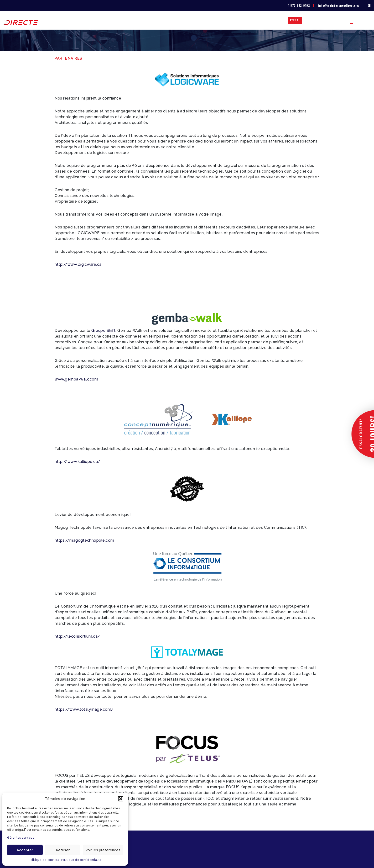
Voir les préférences (103, 850)
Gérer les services (21, 838)
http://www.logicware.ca (78, 264)
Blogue (313, 20)
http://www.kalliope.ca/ (78, 462)
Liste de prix (196, 20)
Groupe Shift (103, 331)
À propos (129, 20)
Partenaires (360, 20)
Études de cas (271, 20)
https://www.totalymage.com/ (84, 709)
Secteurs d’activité (233, 20)
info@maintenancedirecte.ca (339, 5)
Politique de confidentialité (81, 860)
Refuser (63, 850)
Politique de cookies (44, 860)
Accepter (25, 850)
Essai (295, 20)
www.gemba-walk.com (76, 379)
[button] (121, 799)
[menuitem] (369, 5)
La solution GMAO (161, 20)
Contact (334, 20)
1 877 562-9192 (299, 5)
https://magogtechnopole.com (84, 540)
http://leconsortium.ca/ (77, 636)
